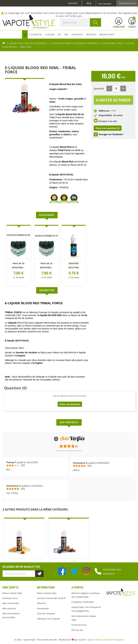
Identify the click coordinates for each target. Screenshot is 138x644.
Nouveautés (43, 608)
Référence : (105, 111)
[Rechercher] (80, 22)
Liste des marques (46, 613)
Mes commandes (11, 603)
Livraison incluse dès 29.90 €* (52, 598)
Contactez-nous (127, 3)
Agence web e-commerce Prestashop (106, 640)
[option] (19, 256)
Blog (89, 3)
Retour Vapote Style (12, 593)
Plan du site (77, 630)
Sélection (41, 603)
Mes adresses (9, 608)
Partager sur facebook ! (111, 134)
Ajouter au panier (113, 100)
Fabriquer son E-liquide (48, 619)
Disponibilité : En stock (111, 115)
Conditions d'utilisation (83, 602)
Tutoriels (73, 3)
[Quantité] (116, 89)
